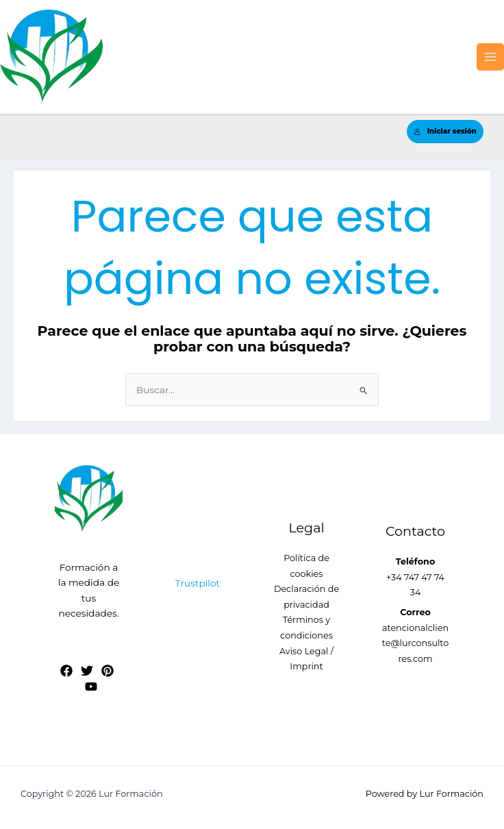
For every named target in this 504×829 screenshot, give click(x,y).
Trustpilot (198, 583)
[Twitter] (87, 671)
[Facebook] (66, 671)
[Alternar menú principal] (491, 57)
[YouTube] (91, 686)
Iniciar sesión (445, 131)
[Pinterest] (108, 671)
